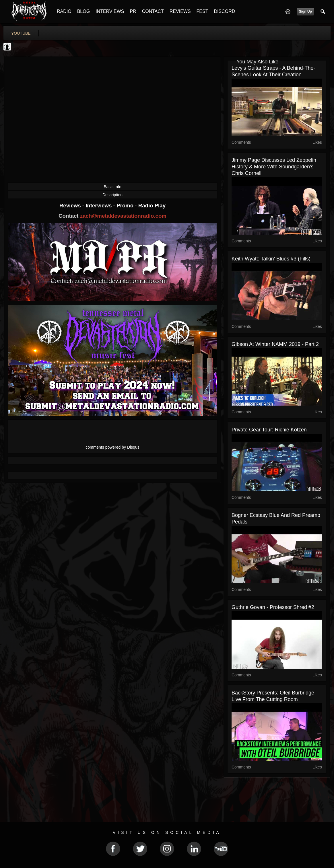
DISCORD (224, 11)
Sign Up (305, 11)
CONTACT (153, 11)
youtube (21, 33)
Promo (126, 206)
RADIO (64, 11)
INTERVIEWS (110, 11)
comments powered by (112, 447)
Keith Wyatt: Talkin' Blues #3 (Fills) (271, 259)
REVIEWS (180, 11)
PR (133, 11)
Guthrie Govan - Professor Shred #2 (273, 607)
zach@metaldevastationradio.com (123, 216)
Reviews (71, 206)
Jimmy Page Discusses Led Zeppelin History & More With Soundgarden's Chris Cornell (274, 167)
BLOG (83, 11)
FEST (202, 11)
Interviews (99, 206)
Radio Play (152, 206)
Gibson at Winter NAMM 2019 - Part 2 (275, 344)
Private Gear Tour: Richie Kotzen (269, 430)
